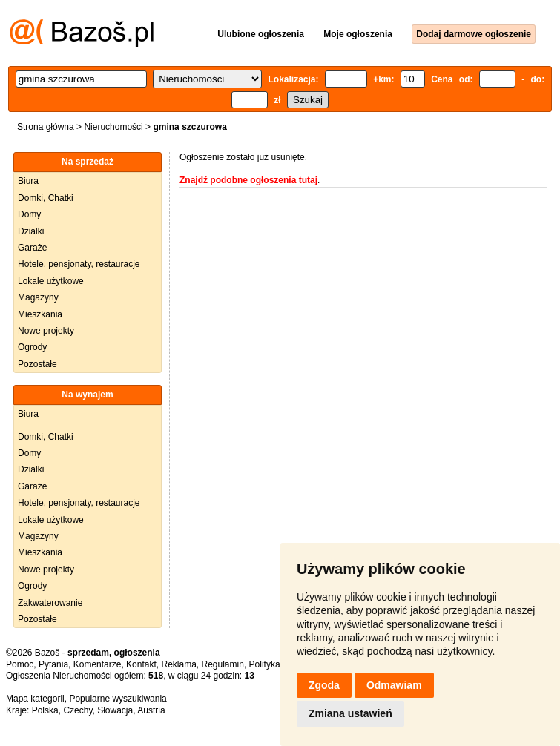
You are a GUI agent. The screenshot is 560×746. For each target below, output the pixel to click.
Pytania (53, 664)
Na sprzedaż (88, 162)
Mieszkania (40, 314)
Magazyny (38, 297)
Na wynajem (87, 395)
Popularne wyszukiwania (118, 699)
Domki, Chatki (46, 198)
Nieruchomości (113, 127)
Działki (31, 231)
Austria (151, 710)
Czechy (78, 710)
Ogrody (32, 347)
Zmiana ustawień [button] (350, 713)
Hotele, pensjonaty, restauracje (79, 264)
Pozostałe (37, 364)
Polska (45, 710)
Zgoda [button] (324, 685)
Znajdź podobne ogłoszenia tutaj (248, 180)
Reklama (178, 664)
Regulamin (223, 664)
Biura (28, 181)
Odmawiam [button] (394, 685)
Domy (29, 214)
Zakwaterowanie (50, 603)
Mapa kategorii (35, 699)
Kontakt (141, 664)
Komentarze (98, 664)
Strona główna (46, 127)
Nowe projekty (46, 331)
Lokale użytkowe (51, 281)
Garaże (32, 248)
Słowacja (115, 710)
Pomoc (20, 664)
